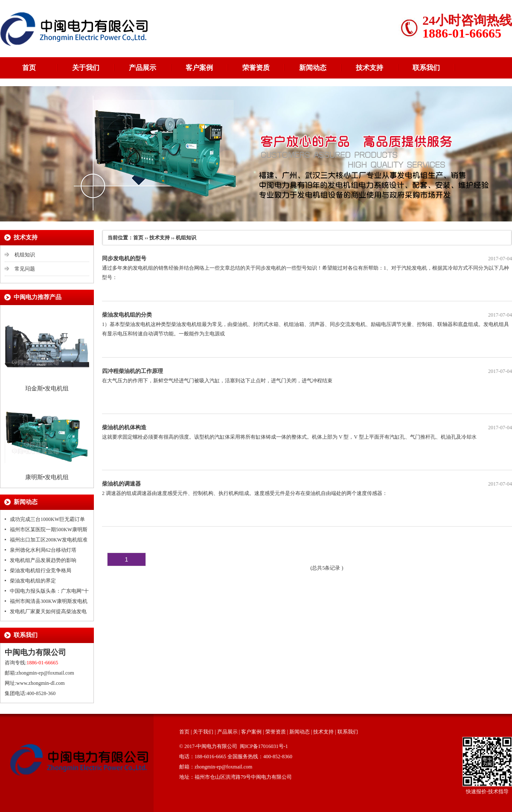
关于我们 (86, 68)
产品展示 (143, 68)
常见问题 (25, 269)
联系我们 (426, 68)
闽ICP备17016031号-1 (264, 746)
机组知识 (25, 255)
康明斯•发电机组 (47, 477)
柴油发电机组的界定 (33, 581)
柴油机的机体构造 (124, 427)
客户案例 (199, 68)
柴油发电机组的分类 (127, 315)
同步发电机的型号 (124, 258)
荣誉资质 (256, 68)
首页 (29, 68)
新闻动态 (313, 68)
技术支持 (369, 68)
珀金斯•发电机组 (47, 389)
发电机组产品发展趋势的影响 (43, 560)
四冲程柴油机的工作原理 (132, 371)
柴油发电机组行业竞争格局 (41, 570)
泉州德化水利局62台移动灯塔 (43, 550)
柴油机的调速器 (121, 484)
